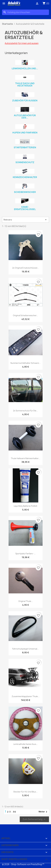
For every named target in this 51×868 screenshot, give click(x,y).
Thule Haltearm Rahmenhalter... (26, 458)
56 (15, 812)
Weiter (43, 812)
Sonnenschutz (25, 162)
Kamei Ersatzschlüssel (25, 208)
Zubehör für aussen (25, 101)
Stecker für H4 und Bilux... (26, 792)
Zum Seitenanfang (34, 819)
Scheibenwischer (25, 192)
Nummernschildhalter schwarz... (26, 363)
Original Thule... (26, 601)
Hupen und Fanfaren (25, 133)
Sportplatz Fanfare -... (26, 554)
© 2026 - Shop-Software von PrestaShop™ (23, 864)
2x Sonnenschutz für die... (26, 411)
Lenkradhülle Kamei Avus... (26, 744)
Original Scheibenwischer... (26, 315)
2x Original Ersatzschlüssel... (26, 268)
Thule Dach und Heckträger (25, 85)
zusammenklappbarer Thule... (26, 696)
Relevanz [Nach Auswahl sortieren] (26, 220)
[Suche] (26, 12)
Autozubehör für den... (25, 117)
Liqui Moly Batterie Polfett (26, 506)
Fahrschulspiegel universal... (26, 649)
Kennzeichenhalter (25, 177)
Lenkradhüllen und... (25, 68)
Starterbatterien (25, 147)
